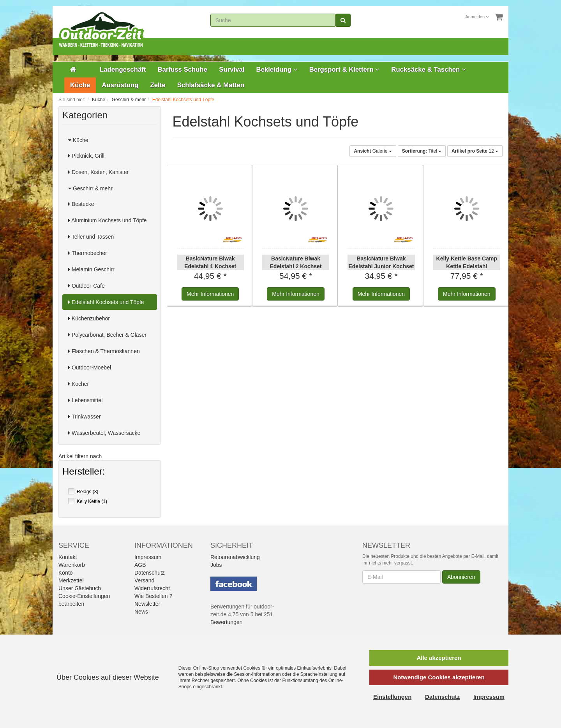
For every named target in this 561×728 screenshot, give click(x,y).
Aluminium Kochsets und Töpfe (108, 220)
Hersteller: (84, 472)
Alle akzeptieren (439, 658)
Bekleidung (277, 69)
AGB (140, 565)
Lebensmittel (85, 400)
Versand (144, 580)
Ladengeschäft (123, 69)
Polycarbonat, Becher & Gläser (107, 335)
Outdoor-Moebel (90, 368)
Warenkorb (72, 565)
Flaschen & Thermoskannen (104, 351)
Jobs (216, 565)
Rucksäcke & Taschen (429, 69)
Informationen (210, 294)
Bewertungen (227, 622)
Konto (66, 573)
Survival (232, 69)
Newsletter (147, 604)
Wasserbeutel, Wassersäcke (104, 433)
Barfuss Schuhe (182, 69)
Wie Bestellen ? (153, 596)
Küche (80, 85)
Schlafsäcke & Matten (211, 85)
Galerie (373, 151)
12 (475, 151)
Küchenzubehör (89, 318)
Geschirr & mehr (90, 188)
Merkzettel (71, 580)
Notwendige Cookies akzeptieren (439, 677)
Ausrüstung (120, 85)
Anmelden (477, 17)
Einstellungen (392, 697)
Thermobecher (88, 253)
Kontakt (68, 557)
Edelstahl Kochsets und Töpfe (106, 302)
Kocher (79, 384)
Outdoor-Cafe (86, 286)
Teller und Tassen (91, 237)
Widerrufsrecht (152, 588)
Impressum (148, 557)
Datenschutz (150, 573)
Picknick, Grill (86, 156)
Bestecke (81, 204)
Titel (422, 151)
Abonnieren (461, 577)
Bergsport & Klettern (345, 69)
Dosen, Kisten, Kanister (98, 172)
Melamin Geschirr (91, 269)
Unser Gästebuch (80, 588)
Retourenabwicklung (235, 557)
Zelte (158, 85)
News (141, 612)
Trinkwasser (85, 417)
